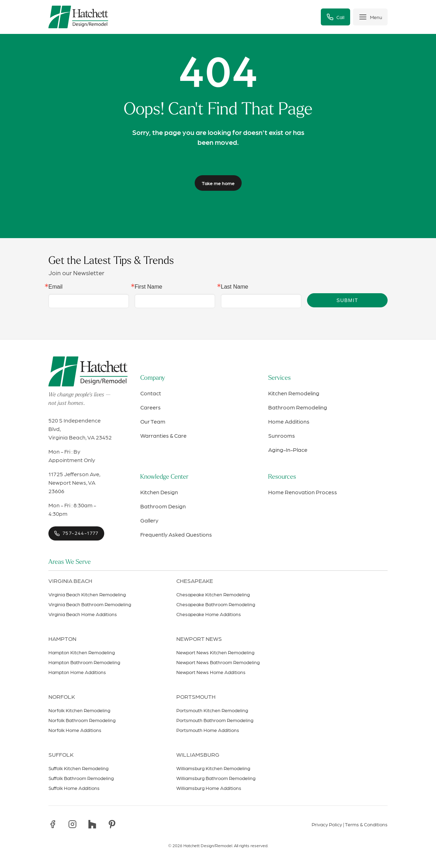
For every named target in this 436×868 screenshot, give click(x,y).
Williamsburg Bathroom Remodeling (216, 778)
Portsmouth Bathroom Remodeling (215, 720)
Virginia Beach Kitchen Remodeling (87, 594)
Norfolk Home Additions (75, 730)
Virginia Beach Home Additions (83, 614)
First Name (148, 287)
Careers (151, 407)
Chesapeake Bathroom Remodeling (216, 604)
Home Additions (289, 421)
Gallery (149, 520)
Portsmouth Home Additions (208, 730)
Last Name (234, 287)
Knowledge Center (164, 477)
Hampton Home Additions (77, 672)
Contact (151, 393)
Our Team (153, 421)
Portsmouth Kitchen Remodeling (212, 710)
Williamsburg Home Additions (209, 788)
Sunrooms (282, 435)
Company (153, 378)
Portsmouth (196, 696)
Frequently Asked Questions (176, 534)
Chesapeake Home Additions (209, 614)
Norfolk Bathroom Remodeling (82, 720)
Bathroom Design (163, 506)
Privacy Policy (327, 824)
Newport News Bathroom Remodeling (218, 662)
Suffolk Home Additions (74, 788)
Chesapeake (195, 581)
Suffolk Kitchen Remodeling (78, 768)
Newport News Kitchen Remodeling (215, 652)
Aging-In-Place (288, 450)
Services (279, 378)
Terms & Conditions (366, 824)
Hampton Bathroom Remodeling (84, 662)
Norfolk (62, 696)
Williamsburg (198, 754)
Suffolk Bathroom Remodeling (81, 778)
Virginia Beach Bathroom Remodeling (90, 604)
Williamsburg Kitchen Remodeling (213, 768)
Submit (347, 300)
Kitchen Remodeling (294, 393)
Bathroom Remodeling (298, 407)
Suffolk (61, 754)
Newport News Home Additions (211, 672)
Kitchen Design (159, 492)
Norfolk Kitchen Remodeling (79, 710)
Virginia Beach (70, 581)
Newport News (199, 639)
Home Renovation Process (303, 492)
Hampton (62, 639)
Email (55, 287)
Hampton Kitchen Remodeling (82, 652)
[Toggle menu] (370, 17)
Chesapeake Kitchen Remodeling (213, 594)
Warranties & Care (163, 435)
